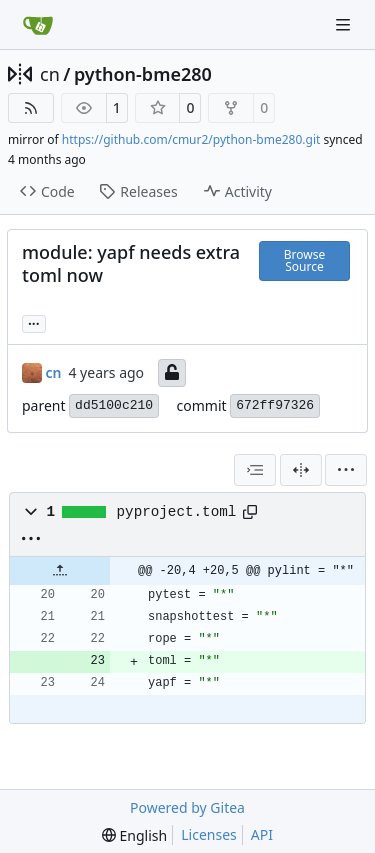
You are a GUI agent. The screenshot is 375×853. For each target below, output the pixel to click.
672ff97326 (275, 405)
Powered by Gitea (187, 807)
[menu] (346, 470)
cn (50, 74)
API (262, 834)
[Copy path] (250, 512)
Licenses (209, 834)
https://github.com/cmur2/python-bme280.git (191, 139)
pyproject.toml (177, 512)
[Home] (38, 25)
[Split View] (301, 470)
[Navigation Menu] (345, 24)
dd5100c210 (114, 405)
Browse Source (304, 260)
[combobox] (255, 470)
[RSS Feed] (31, 108)
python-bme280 (143, 74)
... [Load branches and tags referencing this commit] (34, 322)
